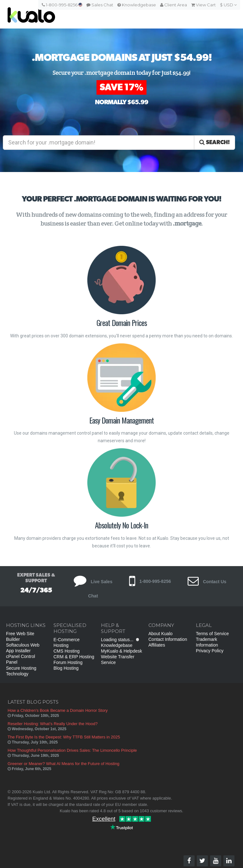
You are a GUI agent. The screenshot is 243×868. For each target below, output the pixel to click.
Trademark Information (207, 642)
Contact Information (168, 639)
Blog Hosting (66, 668)
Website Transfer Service (118, 660)
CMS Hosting (66, 651)
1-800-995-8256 (62, 5)
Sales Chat (100, 5)
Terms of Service (212, 634)
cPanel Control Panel (21, 659)
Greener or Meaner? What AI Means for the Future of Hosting (63, 764)
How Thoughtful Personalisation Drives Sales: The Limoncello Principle (72, 750)
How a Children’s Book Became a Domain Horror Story (58, 710)
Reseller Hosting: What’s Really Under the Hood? (53, 724)
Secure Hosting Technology (21, 671)
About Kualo (160, 634)
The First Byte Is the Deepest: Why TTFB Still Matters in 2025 (64, 737)
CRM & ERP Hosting (74, 657)
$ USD (228, 5)
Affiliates (157, 645)
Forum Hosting (68, 662)
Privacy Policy (210, 651)
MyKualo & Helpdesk (121, 651)
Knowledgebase (137, 5)
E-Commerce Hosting (66, 642)
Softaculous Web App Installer (23, 648)
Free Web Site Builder (20, 636)
